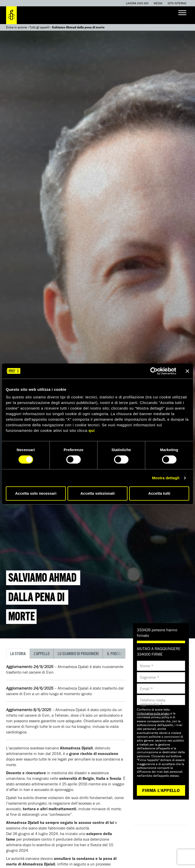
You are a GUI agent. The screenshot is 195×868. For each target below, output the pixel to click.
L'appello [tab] (42, 654)
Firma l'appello (161, 790)
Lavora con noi (137, 3)
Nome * (147, 666)
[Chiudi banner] (187, 371)
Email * (146, 689)
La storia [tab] (18, 654)
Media (158, 3)
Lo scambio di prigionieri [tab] (78, 654)
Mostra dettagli (166, 478)
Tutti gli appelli (39, 27)
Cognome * (150, 677)
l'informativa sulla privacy (153, 713)
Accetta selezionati (97, 493)
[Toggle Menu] (182, 13)
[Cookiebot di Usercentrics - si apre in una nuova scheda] (154, 371)
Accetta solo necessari (36, 493)
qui (92, 430)
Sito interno (177, 3)
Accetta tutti (159, 493)
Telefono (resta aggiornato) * (153, 702)
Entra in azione (17, 27)
